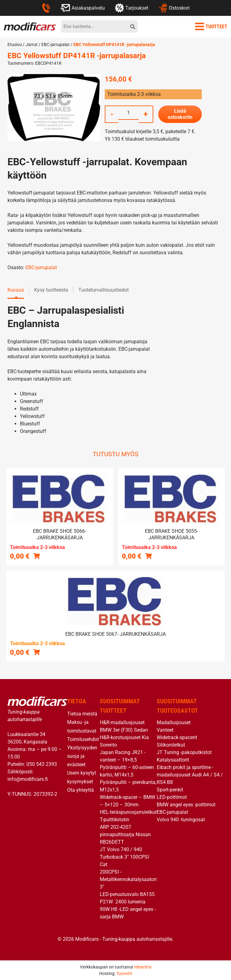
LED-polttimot (172, 797)
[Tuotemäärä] (128, 113)
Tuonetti (124, 973)
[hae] (133, 26)
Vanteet (165, 730)
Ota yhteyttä (81, 790)
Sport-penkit (170, 790)
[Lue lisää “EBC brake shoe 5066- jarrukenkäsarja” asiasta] (37, 556)
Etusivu (15, 45)
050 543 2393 (42, 764)
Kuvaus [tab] (16, 290)
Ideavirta (143, 967)
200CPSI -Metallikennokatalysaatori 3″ (128, 879)
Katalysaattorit (173, 760)
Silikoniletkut (171, 745)
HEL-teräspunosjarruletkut (128, 812)
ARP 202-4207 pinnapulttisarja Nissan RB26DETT (125, 835)
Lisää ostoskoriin (180, 114)
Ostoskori (174, 8)
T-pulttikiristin (115, 820)
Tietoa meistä (82, 714)
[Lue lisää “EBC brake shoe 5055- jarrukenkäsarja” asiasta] (148, 556)
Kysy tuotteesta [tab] (51, 290)
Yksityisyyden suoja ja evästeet (82, 756)
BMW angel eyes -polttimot (186, 805)
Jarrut (32, 45)
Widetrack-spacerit (177, 737)
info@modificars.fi (28, 779)
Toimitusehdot (83, 739)
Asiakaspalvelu (83, 8)
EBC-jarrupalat (55, 45)
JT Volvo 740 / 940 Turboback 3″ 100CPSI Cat (124, 857)
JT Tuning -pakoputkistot (184, 752)
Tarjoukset (132, 8)
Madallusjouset (174, 722)
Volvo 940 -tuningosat (181, 820)
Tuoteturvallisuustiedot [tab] (104, 290)
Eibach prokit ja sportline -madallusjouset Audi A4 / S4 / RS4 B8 (190, 775)
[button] (37, 652)
